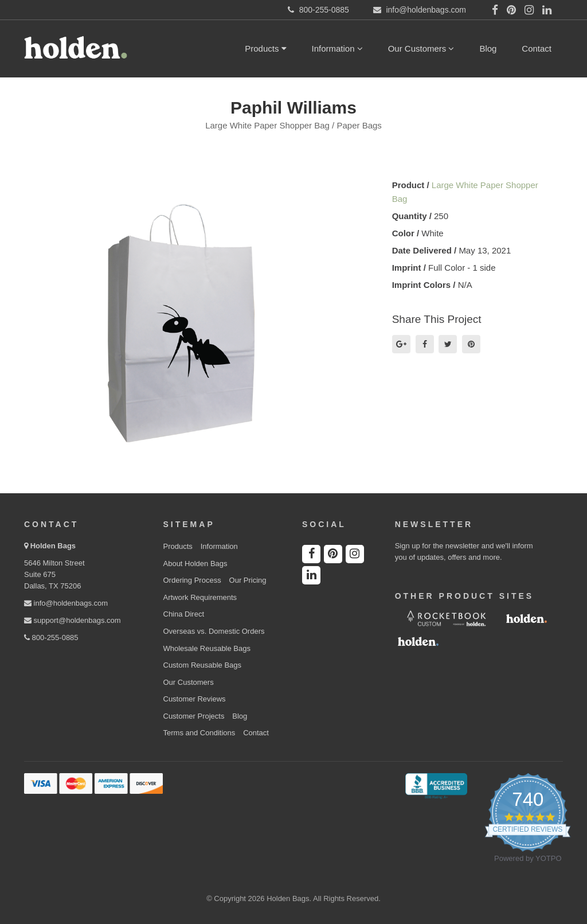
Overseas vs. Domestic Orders (214, 631)
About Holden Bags (195, 564)
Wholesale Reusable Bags (207, 648)
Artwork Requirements (200, 597)
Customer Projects (194, 716)
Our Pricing (248, 580)
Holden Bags (53, 546)
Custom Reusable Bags (203, 665)
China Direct (184, 614)
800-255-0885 (51, 638)
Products (265, 48)
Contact (537, 48)
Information (337, 48)
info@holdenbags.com (66, 603)
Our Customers (421, 48)
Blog (488, 48)
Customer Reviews (195, 699)
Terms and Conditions (199, 733)
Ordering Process (192, 580)
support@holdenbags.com (73, 620)
